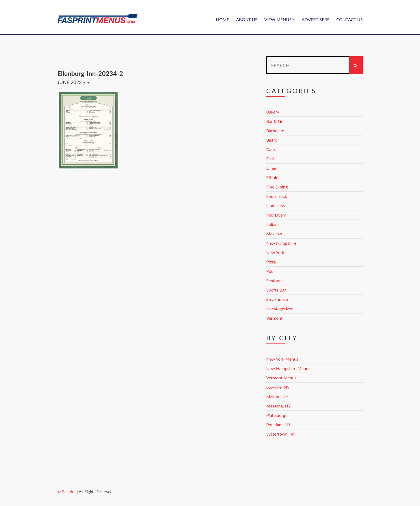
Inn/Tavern (276, 215)
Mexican (274, 234)
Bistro (272, 140)
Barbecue (275, 131)
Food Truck (277, 196)
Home (222, 19)
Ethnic (272, 177)
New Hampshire (281, 243)
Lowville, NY (278, 387)
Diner (271, 168)
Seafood (274, 280)
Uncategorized (280, 309)
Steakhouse (277, 299)
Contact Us (349, 19)
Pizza (271, 262)
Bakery (273, 112)
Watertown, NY (281, 434)
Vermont (274, 318)
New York (275, 252)
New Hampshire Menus (288, 368)
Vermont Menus (281, 378)
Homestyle (276, 205)
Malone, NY (277, 396)
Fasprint (69, 492)
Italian (272, 224)
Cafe (271, 149)
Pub (270, 271)
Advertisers (316, 19)
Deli (270, 159)
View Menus (278, 19)
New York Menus (282, 359)
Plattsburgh (277, 415)
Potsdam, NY (278, 424)
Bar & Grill (276, 121)
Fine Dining (277, 187)
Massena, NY (279, 406)
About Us (247, 19)
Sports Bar (276, 290)
